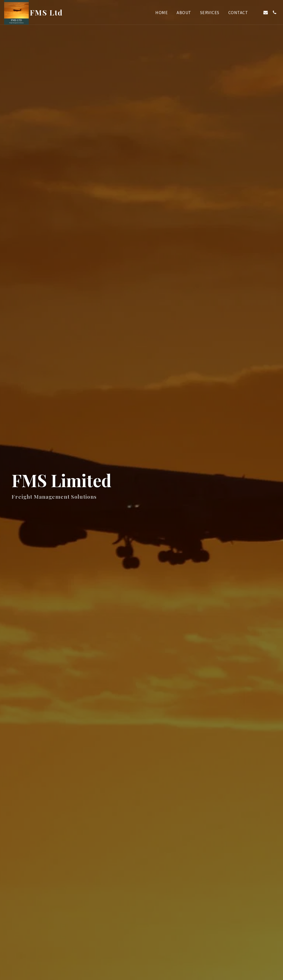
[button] (257, 12)
